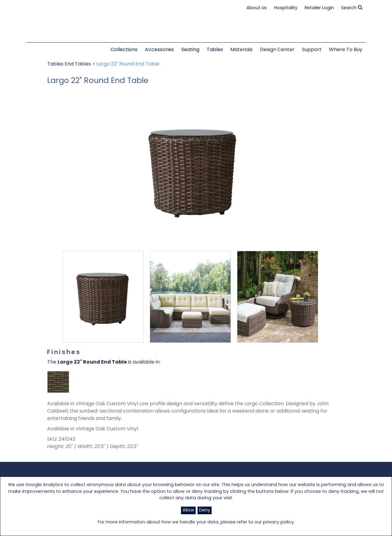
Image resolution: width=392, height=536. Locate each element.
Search (352, 8)
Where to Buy (346, 50)
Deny (205, 510)
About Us (257, 8)
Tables (56, 64)
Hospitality (286, 8)
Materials (241, 50)
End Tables (78, 64)
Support (312, 50)
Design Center (277, 50)
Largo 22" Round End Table (128, 64)
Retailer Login (319, 8)
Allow (188, 510)
